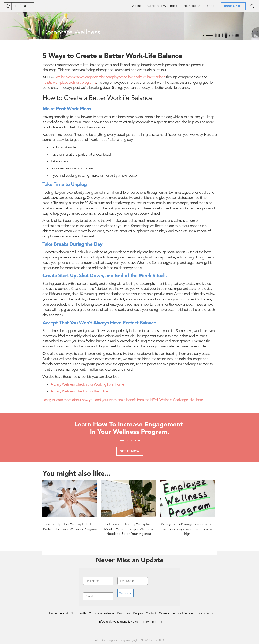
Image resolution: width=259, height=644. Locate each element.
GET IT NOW (130, 451)
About (137, 6)
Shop (211, 6)
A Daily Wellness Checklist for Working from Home (87, 385)
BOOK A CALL (233, 6)
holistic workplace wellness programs (69, 83)
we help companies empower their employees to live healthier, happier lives (111, 77)
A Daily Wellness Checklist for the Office (79, 391)
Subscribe (125, 593)
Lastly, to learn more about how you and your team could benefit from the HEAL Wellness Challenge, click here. (123, 400)
